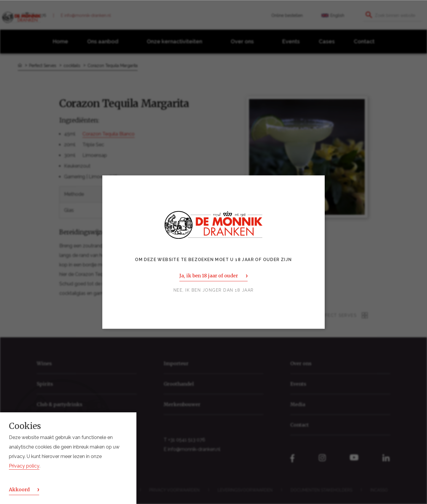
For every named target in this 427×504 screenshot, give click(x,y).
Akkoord (19, 489)
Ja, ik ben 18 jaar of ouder (209, 276)
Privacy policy (24, 466)
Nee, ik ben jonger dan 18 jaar (214, 290)
